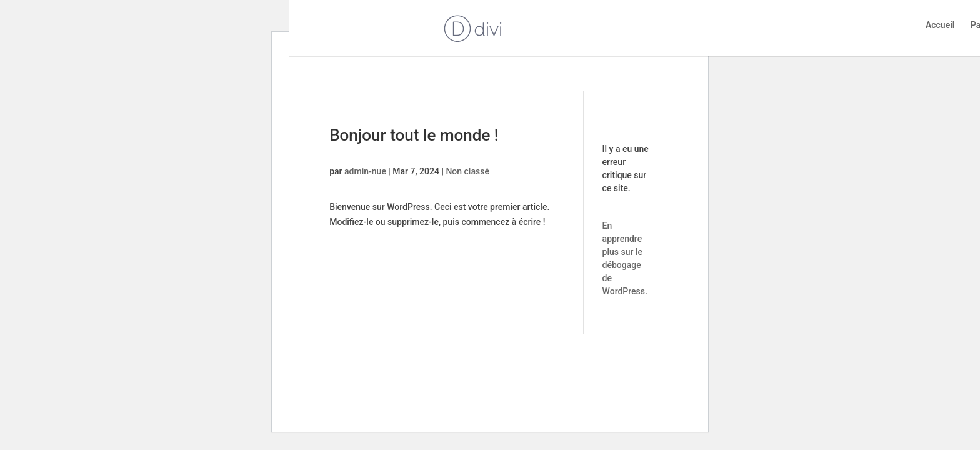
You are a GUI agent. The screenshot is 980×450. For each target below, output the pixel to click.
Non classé (467, 171)
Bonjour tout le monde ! (414, 135)
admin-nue (365, 171)
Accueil (940, 25)
